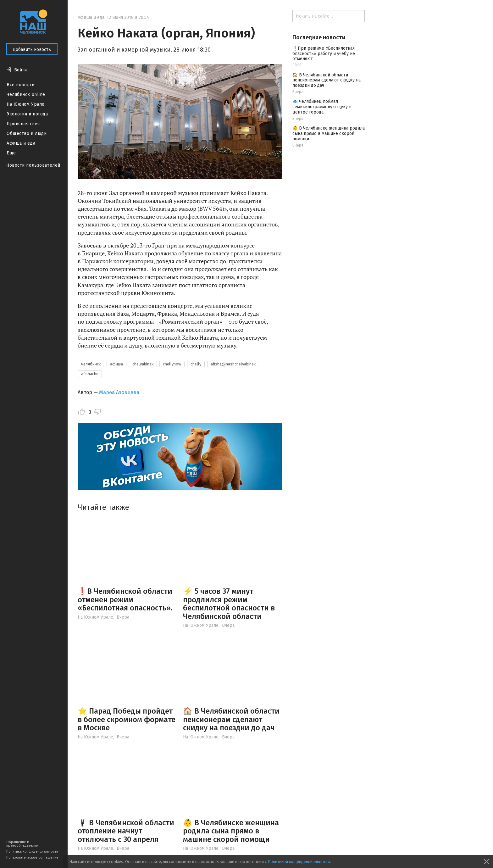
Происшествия (23, 124)
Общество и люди (27, 134)
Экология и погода (27, 114)
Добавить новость (32, 50)
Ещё (11, 153)
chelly (196, 364)
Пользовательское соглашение (32, 857)
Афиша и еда (21, 143)
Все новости (20, 85)
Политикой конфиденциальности (299, 862)
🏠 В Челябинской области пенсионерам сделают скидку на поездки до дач (231, 719)
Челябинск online (26, 95)
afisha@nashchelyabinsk (233, 364)
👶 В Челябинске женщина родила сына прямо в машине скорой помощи (231, 831)
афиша (116, 364)
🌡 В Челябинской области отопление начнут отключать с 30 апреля (126, 831)
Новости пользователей (33, 165)
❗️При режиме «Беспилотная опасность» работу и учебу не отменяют (324, 54)
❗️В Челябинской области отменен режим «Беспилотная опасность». (125, 600)
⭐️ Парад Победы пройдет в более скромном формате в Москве (127, 719)
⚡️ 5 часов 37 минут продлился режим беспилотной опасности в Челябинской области (229, 604)
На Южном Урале (26, 104)
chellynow (172, 364)
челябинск (91, 364)
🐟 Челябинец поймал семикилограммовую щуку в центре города (322, 107)
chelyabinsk (143, 364)
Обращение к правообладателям (22, 844)
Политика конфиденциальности (32, 851)
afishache (90, 374)
